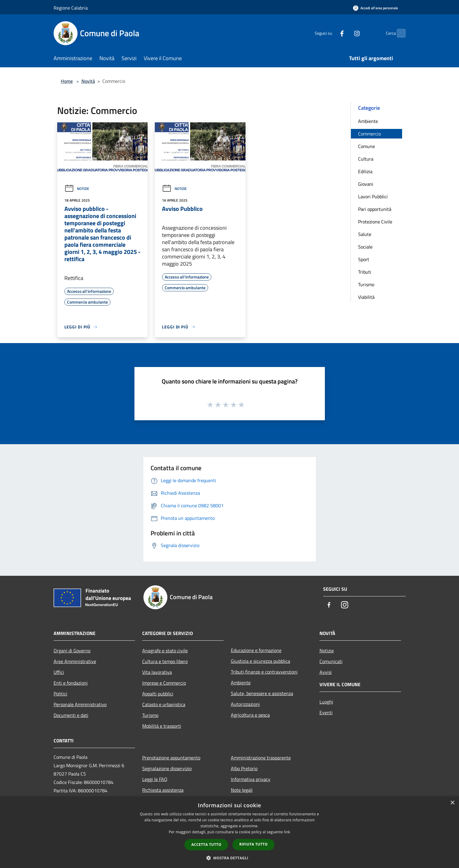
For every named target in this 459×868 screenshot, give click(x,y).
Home (67, 81)
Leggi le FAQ (155, 779)
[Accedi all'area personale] (375, 8)
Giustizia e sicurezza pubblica (260, 661)
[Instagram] (345, 33)
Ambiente (368, 121)
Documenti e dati (71, 715)
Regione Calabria (71, 8)
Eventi (326, 712)
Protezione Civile (375, 222)
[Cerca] (399, 33)
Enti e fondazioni (71, 683)
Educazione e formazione (256, 650)
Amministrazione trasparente (261, 758)
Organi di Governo (72, 651)
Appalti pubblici (158, 694)
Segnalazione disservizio (167, 768)
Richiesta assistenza (163, 790)
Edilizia (365, 171)
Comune (366, 146)
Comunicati (331, 661)
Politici (60, 694)
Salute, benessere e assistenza (262, 693)
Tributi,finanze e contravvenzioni (264, 672)
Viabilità (366, 297)
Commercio (369, 134)
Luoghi (326, 702)
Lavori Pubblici (373, 197)
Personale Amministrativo (80, 704)
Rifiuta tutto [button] (253, 844)
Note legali (242, 790)
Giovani (366, 184)
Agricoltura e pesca (250, 715)
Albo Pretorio (244, 768)
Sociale (365, 247)
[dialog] (229, 832)
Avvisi (326, 672)
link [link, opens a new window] (287, 832)
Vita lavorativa (157, 672)
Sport (364, 259)
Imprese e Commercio (164, 683)
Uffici (59, 672)
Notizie (77, 189)
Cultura (366, 159)
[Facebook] (330, 33)
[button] (230, 858)
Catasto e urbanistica (164, 704)
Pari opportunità (375, 209)
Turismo (366, 284)
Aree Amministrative (75, 661)
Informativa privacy (251, 779)
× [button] (452, 803)
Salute (365, 234)
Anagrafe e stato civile (165, 651)
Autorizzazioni (245, 704)
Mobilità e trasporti (162, 726)
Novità (88, 81)
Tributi (365, 272)
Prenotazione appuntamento (171, 758)
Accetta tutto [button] (206, 845)
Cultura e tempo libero (165, 661)
